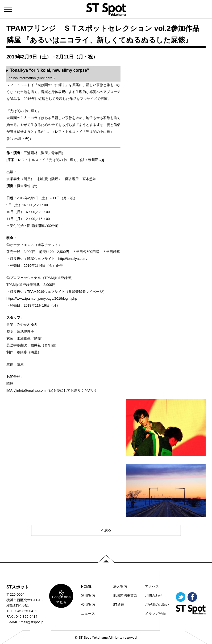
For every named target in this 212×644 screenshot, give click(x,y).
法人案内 (120, 586)
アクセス (152, 586)
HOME (86, 586)
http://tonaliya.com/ (73, 259)
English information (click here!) (48, 74)
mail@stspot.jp (32, 622)
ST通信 (119, 605)
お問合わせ (154, 596)
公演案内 (88, 605)
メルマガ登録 (155, 614)
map (60, 601)
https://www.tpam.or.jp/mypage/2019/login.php (42, 298)
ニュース (88, 614)
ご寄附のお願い (157, 605)
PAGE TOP (106, 559)
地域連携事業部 (125, 596)
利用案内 (88, 596)
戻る (108, 530)
